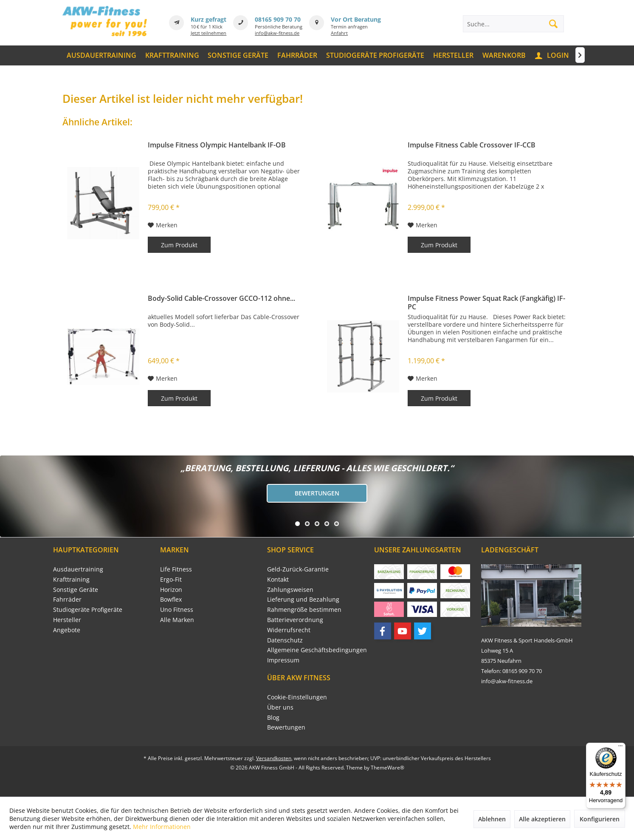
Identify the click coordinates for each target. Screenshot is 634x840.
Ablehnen (492, 819)
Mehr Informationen (162, 827)
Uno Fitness (177, 609)
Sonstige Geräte (76, 590)
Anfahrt (339, 33)
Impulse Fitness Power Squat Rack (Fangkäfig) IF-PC (486, 303)
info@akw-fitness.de (277, 33)
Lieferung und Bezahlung (303, 599)
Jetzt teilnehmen (209, 33)
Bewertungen (317, 493)
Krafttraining (71, 579)
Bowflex (171, 599)
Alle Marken (177, 620)
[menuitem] (102, 55)
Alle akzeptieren (542, 819)
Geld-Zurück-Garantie (298, 569)
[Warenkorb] (504, 55)
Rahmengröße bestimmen (304, 609)
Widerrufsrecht (289, 630)
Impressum (283, 660)
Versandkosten (274, 758)
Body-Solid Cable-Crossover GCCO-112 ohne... (221, 298)
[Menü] (620, 748)
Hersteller (67, 620)
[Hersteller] (453, 55)
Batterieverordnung (295, 620)
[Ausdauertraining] (102, 55)
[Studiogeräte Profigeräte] (375, 55)
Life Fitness (176, 569)
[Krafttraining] (172, 55)
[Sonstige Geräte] (238, 55)
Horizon (171, 590)
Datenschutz (285, 640)
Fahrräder (67, 599)
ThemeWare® (387, 768)
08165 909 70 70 (278, 19)
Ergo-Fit (171, 579)
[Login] (552, 55)
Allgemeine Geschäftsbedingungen (317, 650)
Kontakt (278, 579)
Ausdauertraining (78, 569)
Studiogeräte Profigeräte (88, 609)
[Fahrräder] (297, 55)
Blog (273, 717)
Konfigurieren (600, 819)
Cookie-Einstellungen (297, 697)
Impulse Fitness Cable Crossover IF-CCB (472, 145)
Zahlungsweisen (290, 590)
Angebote (67, 630)
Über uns (280, 707)
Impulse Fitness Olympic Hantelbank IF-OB (217, 145)
